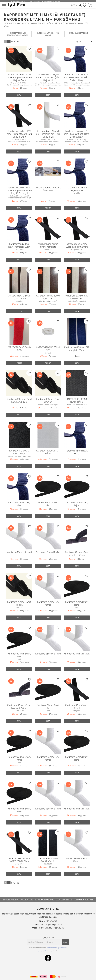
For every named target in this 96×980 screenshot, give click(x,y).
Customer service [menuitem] (11, 899)
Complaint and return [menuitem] (83, 899)
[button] (4, 4)
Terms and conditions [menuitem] (44, 899)
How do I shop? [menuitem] (27, 899)
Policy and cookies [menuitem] (64, 899)
